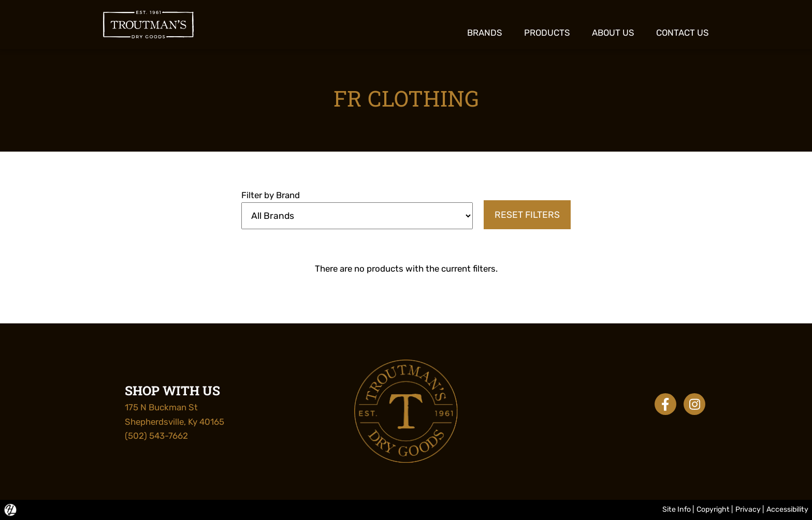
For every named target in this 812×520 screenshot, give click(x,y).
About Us (613, 33)
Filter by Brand (271, 195)
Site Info (677, 509)
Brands (485, 33)
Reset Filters (527, 215)
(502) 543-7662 (156, 436)
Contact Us (683, 33)
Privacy (748, 509)
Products (547, 33)
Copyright (713, 509)
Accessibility (787, 509)
